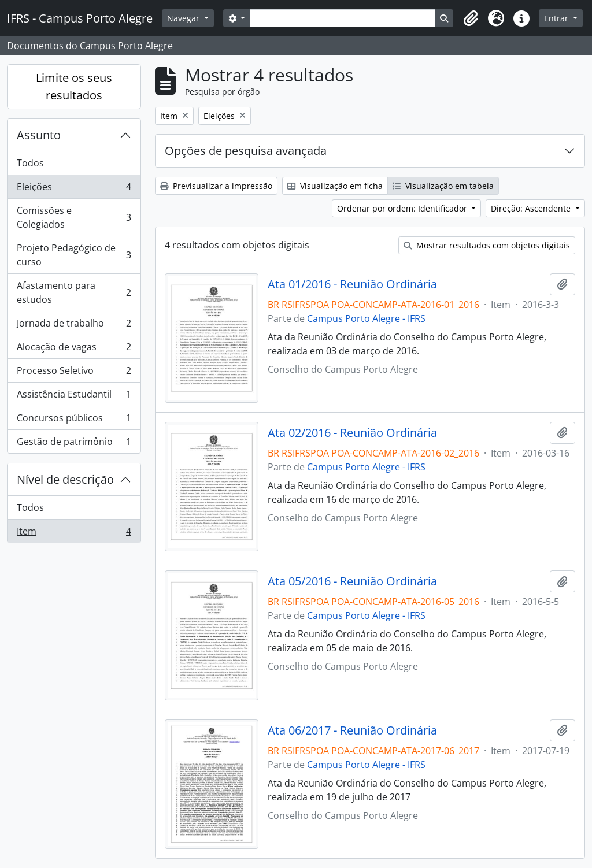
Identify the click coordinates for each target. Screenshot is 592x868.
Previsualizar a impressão (216, 186)
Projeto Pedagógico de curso (74, 255)
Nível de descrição (65, 479)
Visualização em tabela (443, 186)
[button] (471, 18)
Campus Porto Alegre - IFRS (366, 318)
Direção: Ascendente (532, 208)
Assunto (39, 135)
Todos (30, 163)
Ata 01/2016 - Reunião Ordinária (352, 284)
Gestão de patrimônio (74, 444)
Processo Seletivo (74, 373)
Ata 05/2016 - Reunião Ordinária (352, 581)
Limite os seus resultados (74, 86)
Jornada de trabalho (74, 326)
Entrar (557, 18)
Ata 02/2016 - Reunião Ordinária (352, 433)
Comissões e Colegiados (74, 217)
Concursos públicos (74, 420)
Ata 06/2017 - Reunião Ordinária (352, 730)
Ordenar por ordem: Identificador (403, 208)
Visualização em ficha (335, 186)
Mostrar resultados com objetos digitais (487, 245)
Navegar (184, 18)
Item (74, 533)
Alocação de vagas (74, 349)
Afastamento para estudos (74, 292)
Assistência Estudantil (74, 397)
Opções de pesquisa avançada (246, 151)
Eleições (74, 189)
